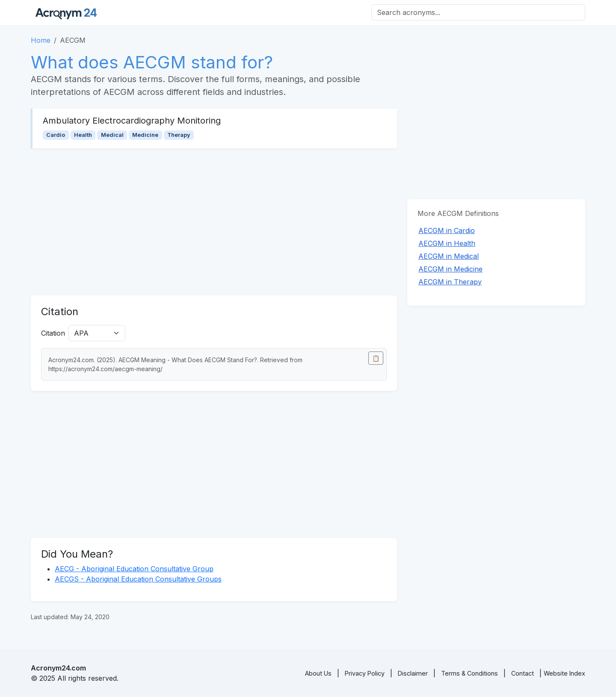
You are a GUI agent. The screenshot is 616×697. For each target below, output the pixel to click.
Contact (523, 673)
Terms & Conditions (469, 673)
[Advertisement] (214, 222)
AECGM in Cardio (447, 230)
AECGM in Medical (449, 256)
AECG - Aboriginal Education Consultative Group (134, 569)
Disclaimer (413, 673)
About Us (318, 673)
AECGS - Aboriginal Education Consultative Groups (138, 579)
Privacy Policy (365, 673)
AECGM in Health (447, 243)
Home (41, 40)
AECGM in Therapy (450, 282)
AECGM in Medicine (450, 269)
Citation (53, 333)
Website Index (564, 673)
